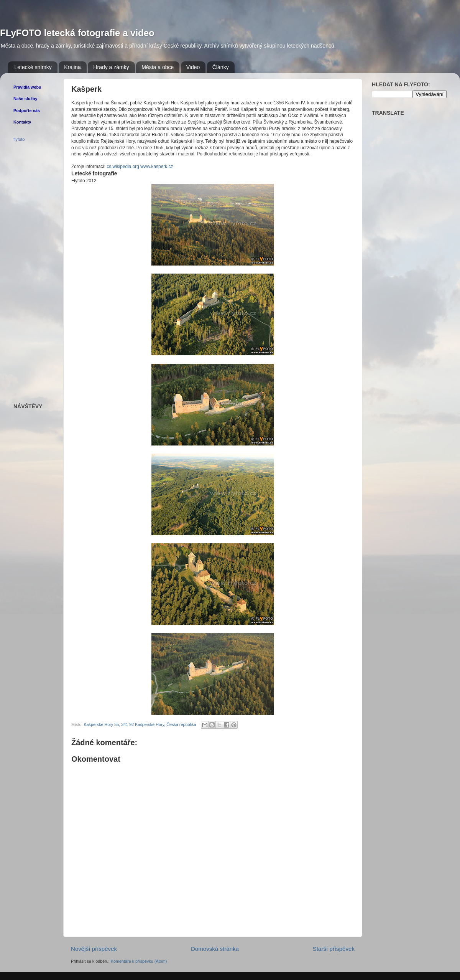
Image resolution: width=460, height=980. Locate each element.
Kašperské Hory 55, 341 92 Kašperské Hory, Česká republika (140, 724)
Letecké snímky (33, 67)
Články (221, 67)
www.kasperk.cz (157, 167)
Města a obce (158, 67)
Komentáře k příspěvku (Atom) (139, 961)
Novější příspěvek (94, 949)
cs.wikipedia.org (123, 167)
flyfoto (19, 139)
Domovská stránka (215, 949)
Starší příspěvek (334, 949)
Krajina (72, 67)
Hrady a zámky (111, 67)
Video (193, 67)
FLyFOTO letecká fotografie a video (77, 33)
